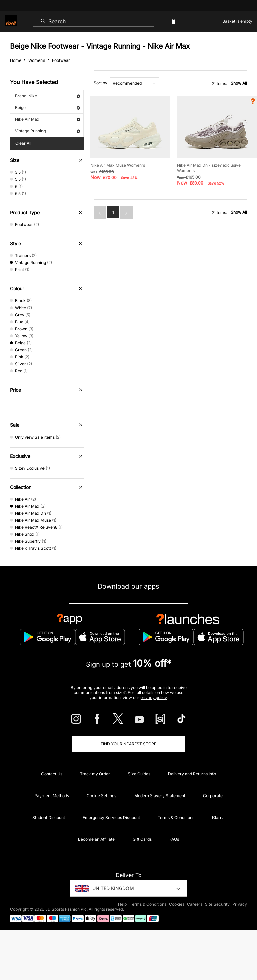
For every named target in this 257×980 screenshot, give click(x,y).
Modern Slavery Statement (160, 796)
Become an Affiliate (96, 839)
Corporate (213, 796)
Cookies (177, 904)
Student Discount (49, 817)
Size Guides (139, 774)
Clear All (23, 143)
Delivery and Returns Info (192, 774)
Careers (195, 904)
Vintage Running (48, 131)
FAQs (174, 839)
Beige (48, 107)
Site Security (217, 904)
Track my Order (95, 774)
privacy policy (153, 697)
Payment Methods (52, 796)
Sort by (101, 83)
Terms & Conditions (176, 817)
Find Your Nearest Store (128, 744)
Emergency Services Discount (111, 817)
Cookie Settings (102, 796)
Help (122, 904)
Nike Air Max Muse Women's (118, 165)
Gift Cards (142, 839)
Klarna (218, 817)
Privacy (240, 904)
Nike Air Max (48, 119)
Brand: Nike (48, 96)
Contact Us (52, 774)
